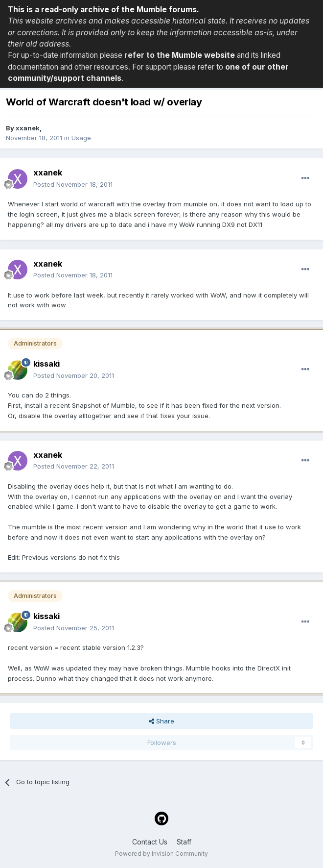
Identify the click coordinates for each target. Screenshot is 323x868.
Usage (81, 138)
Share (161, 721)
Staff (184, 842)
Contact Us (150, 842)
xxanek (28, 128)
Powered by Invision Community (161, 854)
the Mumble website (196, 55)
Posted (73, 184)
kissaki (46, 364)
